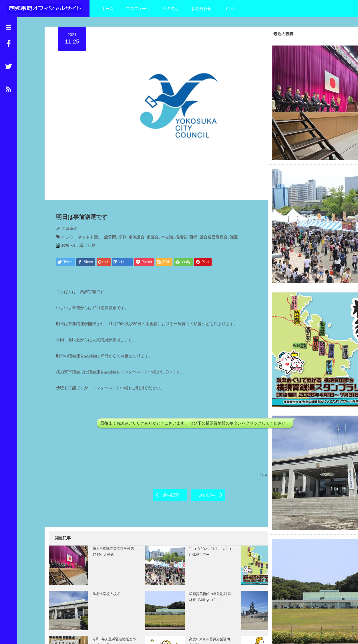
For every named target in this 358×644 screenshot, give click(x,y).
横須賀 (177, 195)
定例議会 (132, 195)
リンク (230, 9)
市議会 (148, 195)
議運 (230, 195)
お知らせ (65, 203)
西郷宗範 (65, 186)
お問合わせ (201, 9)
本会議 (163, 195)
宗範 (118, 195)
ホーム (108, 9)
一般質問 (104, 195)
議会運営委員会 (209, 195)
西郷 (189, 195)
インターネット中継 (75, 195)
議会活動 (83, 203)
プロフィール (138, 9)
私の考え (171, 9)
